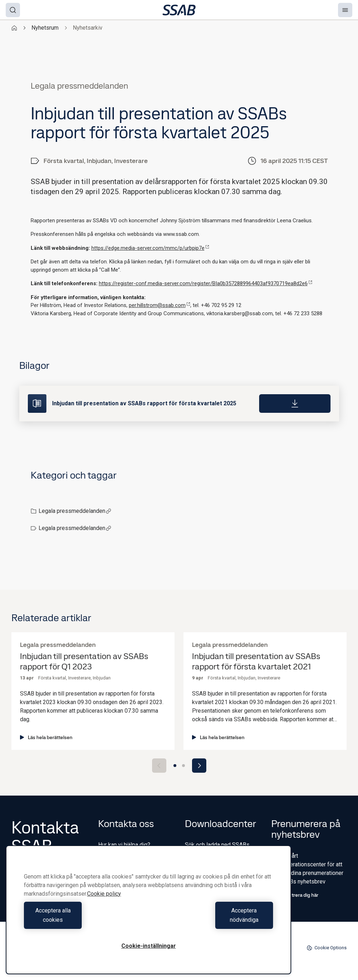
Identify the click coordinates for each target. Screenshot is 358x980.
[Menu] (345, 10)
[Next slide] (199, 766)
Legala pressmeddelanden (75, 511)
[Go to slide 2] (183, 766)
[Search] (13, 10)
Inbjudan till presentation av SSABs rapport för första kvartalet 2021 (256, 662)
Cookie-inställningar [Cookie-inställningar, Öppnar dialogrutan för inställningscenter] (149, 946)
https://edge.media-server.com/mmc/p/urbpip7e (150, 248)
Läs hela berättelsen (46, 737)
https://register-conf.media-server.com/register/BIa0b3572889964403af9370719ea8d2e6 (206, 283)
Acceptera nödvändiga (213, 920)
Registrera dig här (295, 895)
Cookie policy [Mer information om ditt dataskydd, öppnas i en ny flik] (104, 903)
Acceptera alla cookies (84, 920)
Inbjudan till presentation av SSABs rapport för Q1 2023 (84, 662)
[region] (148, 914)
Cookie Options (327, 948)
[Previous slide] (159, 766)
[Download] (295, 404)
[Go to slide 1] (175, 766)
